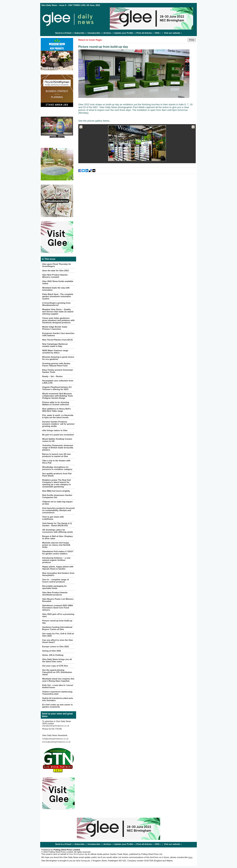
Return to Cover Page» (90, 40)
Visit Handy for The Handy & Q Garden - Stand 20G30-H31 (57, 524)
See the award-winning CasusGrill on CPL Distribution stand (57, 672)
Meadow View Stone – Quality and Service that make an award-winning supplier (58, 312)
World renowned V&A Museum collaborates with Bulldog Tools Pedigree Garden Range (57, 396)
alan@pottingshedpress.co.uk (56, 726)
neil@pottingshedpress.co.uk (55, 739)
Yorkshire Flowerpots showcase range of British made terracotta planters (58, 448)
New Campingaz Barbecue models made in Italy (55, 345)
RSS (157, 33)
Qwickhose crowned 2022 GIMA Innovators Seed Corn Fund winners (57, 608)
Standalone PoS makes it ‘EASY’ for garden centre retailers (58, 553)
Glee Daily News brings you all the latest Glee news (57, 660)
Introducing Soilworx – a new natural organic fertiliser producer (56, 560)
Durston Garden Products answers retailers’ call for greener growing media (58, 424)
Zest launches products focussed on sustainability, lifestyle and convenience (58, 510)
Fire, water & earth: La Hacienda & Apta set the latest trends (58, 416)
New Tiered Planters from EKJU (57, 340)
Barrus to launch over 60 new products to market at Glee (56, 455)
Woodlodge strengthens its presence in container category (57, 468)
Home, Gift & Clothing (53, 655)
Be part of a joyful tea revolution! (58, 435)
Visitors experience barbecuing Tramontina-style (57, 693)
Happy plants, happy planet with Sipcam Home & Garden (58, 568)
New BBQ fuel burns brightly (56, 491)
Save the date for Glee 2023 (55, 271)
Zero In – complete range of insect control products (56, 581)
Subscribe (80, 33)
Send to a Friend (63, 33)
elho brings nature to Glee (55, 430)
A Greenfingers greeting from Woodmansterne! (56, 304)
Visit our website (172, 33)
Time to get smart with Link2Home (53, 518)
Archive (107, 33)
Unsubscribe (94, 33)
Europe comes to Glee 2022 (56, 647)
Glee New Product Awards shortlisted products (55, 594)
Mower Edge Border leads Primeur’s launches (55, 328)
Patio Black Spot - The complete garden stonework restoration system (58, 296)
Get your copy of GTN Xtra (55, 666)
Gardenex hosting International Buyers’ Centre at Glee (57, 628)
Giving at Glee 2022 (52, 651)
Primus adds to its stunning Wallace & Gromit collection (56, 403)
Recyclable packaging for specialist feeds (55, 587)
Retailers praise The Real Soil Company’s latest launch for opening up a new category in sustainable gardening (57, 483)
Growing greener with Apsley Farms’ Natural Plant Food (56, 365)
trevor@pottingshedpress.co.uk (56, 742)
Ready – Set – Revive (52, 376)
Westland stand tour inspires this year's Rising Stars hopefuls (58, 680)
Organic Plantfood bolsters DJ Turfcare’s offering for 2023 (57, 388)
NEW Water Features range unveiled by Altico (55, 352)
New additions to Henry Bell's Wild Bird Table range (56, 410)
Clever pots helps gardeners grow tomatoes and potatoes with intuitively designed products (58, 320)
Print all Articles (144, 33)
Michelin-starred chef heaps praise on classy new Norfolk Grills (56, 545)
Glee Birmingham (77, 854)
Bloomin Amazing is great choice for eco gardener (58, 358)
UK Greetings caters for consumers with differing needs (58, 531)
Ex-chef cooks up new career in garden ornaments (57, 706)
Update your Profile (124, 33)
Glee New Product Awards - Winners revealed (55, 276)
